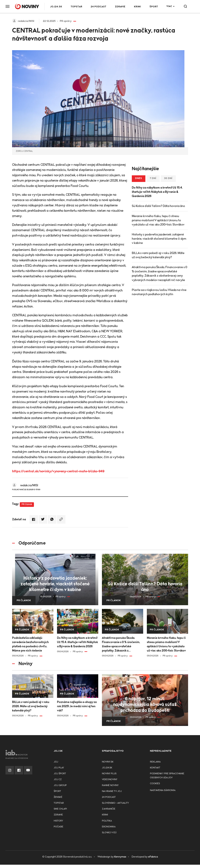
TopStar (59, 803)
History (58, 821)
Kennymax (120, 857)
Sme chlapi (60, 809)
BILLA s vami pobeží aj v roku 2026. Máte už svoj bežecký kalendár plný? (158, 255)
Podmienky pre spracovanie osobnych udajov (167, 776)
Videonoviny (110, 780)
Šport (154, 7)
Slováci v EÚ (109, 833)
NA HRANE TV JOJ (112, 791)
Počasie (58, 827)
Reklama (155, 762)
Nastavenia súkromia (163, 790)
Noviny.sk (108, 762)
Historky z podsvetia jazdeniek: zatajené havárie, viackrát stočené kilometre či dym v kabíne (159, 239)
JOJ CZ (58, 780)
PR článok (27, 504)
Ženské (58, 797)
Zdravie (120, 7)
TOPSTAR (77, 7)
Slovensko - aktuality (115, 803)
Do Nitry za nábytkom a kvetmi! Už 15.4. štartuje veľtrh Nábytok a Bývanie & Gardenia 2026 (157, 192)
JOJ (56, 762)
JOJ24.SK (56, 7)
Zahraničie (109, 809)
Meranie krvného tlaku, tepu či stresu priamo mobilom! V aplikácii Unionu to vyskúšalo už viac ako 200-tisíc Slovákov (158, 220)
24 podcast (99, 7)
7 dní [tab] (153, 178)
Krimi (137, 7)
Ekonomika (109, 827)
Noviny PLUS (109, 774)
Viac (169, 6)
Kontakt (155, 768)
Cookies (155, 784)
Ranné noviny (110, 785)
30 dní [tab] (168, 178)
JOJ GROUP (60, 785)
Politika (107, 821)
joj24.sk (107, 768)
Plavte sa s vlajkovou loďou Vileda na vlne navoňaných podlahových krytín (159, 292)
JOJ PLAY (59, 768)
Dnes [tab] (139, 178)
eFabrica (153, 857)
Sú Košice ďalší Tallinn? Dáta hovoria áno (158, 206)
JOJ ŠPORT (60, 774)
